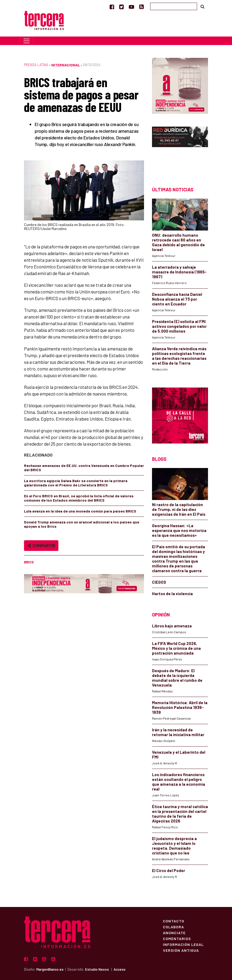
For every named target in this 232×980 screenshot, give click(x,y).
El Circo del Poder (169, 870)
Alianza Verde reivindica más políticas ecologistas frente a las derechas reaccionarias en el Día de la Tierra (179, 356)
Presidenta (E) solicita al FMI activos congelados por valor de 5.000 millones (179, 326)
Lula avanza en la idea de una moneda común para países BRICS (80, 511)
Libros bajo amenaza (172, 626)
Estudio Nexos (97, 969)
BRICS (29, 562)
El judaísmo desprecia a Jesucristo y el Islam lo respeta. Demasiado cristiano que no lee (174, 846)
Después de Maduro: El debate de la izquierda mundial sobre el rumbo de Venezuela (177, 678)
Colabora (173, 927)
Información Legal (183, 944)
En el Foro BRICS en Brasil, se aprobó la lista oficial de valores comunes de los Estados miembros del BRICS (79, 498)
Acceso (120, 969)
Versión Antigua (181, 950)
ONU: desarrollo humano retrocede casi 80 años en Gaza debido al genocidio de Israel (178, 242)
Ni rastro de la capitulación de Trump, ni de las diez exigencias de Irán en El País (179, 509)
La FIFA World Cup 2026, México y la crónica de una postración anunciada (176, 648)
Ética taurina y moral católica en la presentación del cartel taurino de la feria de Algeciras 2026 (180, 814)
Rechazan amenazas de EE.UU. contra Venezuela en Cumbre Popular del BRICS (84, 468)
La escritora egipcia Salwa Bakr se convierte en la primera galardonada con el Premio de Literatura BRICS (76, 483)
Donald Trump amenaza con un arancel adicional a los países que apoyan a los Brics (82, 524)
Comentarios (177, 938)
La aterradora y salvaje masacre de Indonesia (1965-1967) (179, 272)
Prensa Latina (36, 65)
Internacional (66, 65)
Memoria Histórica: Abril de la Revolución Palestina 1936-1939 (180, 707)
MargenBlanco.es (50, 969)
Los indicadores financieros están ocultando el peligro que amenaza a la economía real (179, 782)
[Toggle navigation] (27, 41)
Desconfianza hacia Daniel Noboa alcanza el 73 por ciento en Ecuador (177, 299)
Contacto (174, 921)
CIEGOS (159, 582)
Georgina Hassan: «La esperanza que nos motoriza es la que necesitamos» (179, 530)
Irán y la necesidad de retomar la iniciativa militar (178, 732)
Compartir (41, 545)
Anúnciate (174, 933)
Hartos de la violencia (172, 594)
